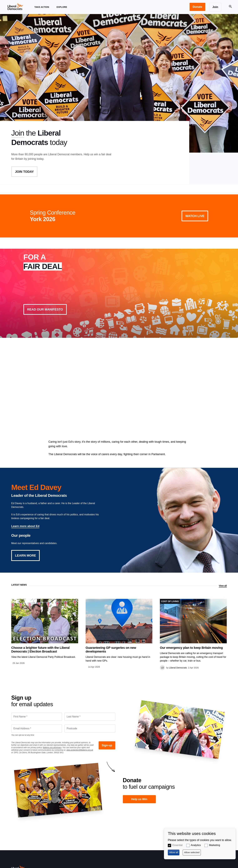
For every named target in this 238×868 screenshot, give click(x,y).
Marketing (215, 845)
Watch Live (195, 216)
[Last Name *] (90, 717)
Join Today (24, 172)
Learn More (25, 555)
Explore (62, 10)
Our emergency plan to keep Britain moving (191, 648)
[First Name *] (37, 717)
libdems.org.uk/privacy (52, 748)
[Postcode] (90, 729)
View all (223, 586)
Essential (177, 845)
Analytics (196, 845)
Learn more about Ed (25, 526)
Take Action (42, 10)
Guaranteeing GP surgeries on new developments (111, 650)
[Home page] (15, 6)
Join (18, 133)
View (119, 293)
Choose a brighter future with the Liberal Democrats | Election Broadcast (40, 650)
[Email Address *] (37, 729)
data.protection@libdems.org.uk (80, 750)
